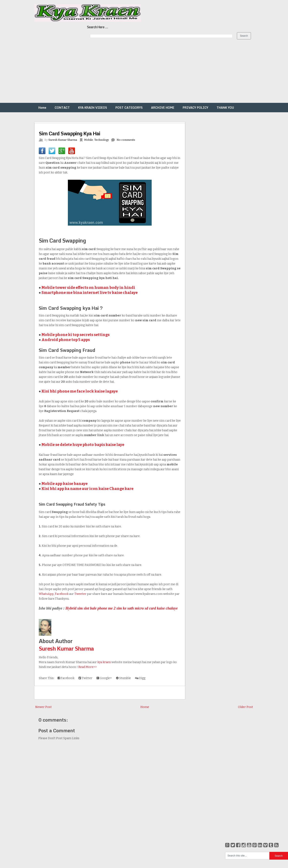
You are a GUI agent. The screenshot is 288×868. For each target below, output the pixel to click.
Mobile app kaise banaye (65, 484)
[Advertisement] (126, 74)
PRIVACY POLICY (195, 108)
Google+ (104, 678)
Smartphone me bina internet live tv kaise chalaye (90, 293)
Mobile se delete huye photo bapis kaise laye (83, 445)
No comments (126, 140)
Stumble (123, 678)
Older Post (245, 707)
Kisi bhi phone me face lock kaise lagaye (80, 391)
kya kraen (104, 662)
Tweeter (80, 594)
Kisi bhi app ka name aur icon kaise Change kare (87, 489)
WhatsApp (46, 594)
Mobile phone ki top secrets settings (76, 335)
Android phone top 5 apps (66, 340)
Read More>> (88, 667)
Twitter (85, 678)
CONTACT (62, 108)
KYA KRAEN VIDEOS (93, 108)
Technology (102, 140)
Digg (140, 678)
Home (42, 108)
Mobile (89, 140)
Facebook (62, 594)
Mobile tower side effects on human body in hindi (88, 288)
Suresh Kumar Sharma (66, 648)
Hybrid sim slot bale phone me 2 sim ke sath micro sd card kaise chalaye (122, 608)
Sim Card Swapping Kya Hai (69, 133)
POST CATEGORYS (129, 108)
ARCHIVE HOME (163, 108)
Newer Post (43, 707)
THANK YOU (225, 108)
